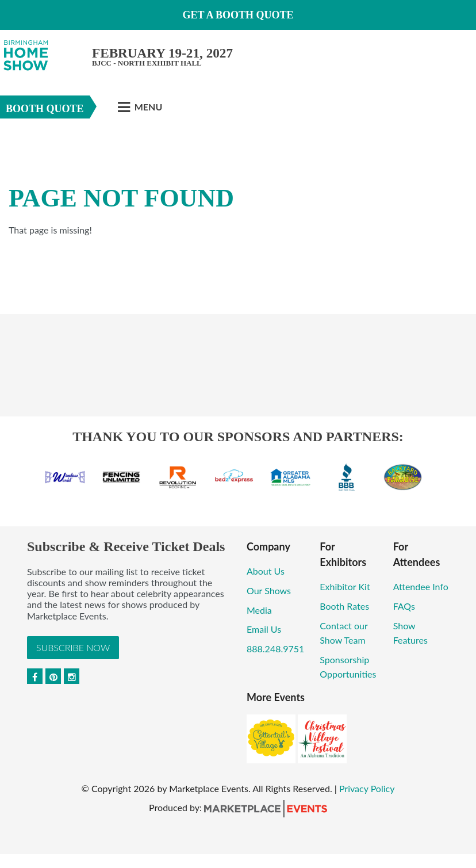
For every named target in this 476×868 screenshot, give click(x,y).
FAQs (404, 606)
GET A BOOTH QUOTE (238, 15)
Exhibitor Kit (345, 586)
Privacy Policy (367, 788)
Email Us (264, 629)
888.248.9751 (275, 649)
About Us (266, 571)
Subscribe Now (73, 647)
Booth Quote (45, 109)
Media (259, 610)
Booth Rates (344, 606)
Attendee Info (421, 586)
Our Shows (269, 590)
